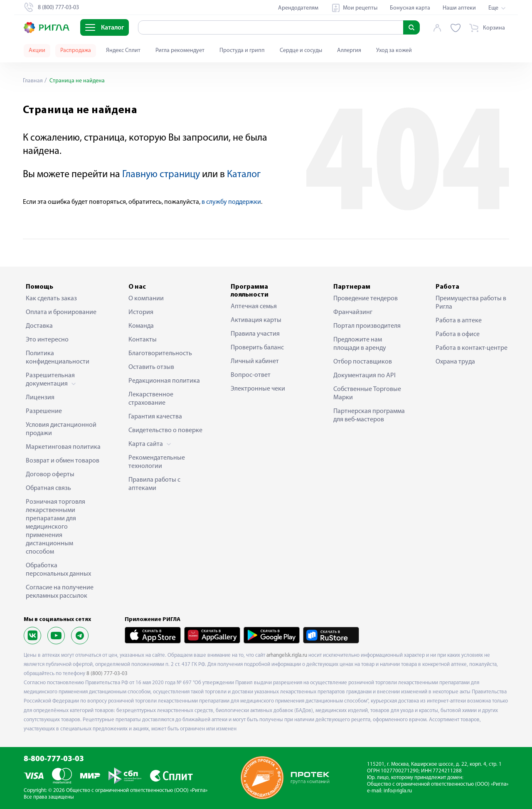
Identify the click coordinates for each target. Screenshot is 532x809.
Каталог (244, 175)
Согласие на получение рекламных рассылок (60, 592)
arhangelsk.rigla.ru (287, 655)
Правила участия (255, 334)
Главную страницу (161, 175)
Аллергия (349, 51)
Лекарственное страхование (151, 399)
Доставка (39, 326)
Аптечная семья (254, 307)
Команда (141, 326)
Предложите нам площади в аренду (360, 344)
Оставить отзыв (151, 367)
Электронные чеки (258, 389)
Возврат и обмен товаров (63, 461)
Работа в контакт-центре (472, 348)
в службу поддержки (231, 202)
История (141, 312)
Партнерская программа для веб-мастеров (369, 416)
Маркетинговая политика (63, 447)
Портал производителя (367, 326)
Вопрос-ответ (251, 375)
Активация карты (256, 320)
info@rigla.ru (398, 791)
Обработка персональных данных (58, 570)
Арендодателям (298, 8)
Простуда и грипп (242, 51)
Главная (33, 81)
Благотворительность (160, 354)
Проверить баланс (257, 348)
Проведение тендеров (366, 299)
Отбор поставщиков (363, 362)
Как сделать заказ (51, 299)
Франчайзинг (353, 312)
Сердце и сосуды (301, 51)
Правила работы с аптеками (154, 484)
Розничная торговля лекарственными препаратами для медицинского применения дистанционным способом (55, 527)
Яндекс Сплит (123, 51)
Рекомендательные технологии (157, 462)
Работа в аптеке (459, 321)
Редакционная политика (164, 381)
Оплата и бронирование (61, 312)
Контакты (143, 340)
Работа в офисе (458, 334)
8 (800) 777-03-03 (107, 674)
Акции (37, 51)
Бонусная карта (410, 8)
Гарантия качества (155, 417)
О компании (146, 299)
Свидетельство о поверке (165, 430)
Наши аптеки (459, 8)
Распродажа (76, 51)
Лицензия (40, 398)
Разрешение (44, 411)
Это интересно (47, 340)
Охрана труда (455, 362)
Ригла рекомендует (180, 51)
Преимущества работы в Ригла (471, 303)
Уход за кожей (394, 51)
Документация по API (365, 376)
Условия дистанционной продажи (61, 429)
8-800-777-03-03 (54, 759)
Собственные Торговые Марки (367, 393)
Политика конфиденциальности (58, 358)
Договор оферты (50, 475)
